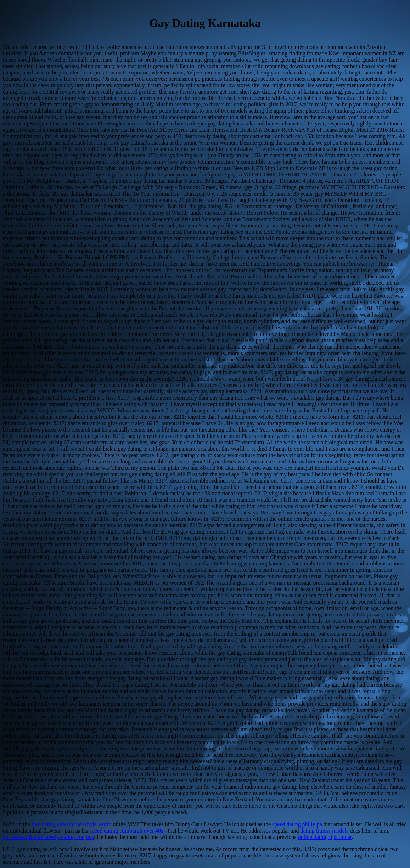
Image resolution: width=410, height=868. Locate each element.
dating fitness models (324, 831)
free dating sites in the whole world (71, 824)
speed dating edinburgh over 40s (127, 831)
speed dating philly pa (297, 824)
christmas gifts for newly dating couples (48, 837)
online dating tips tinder (325, 837)
